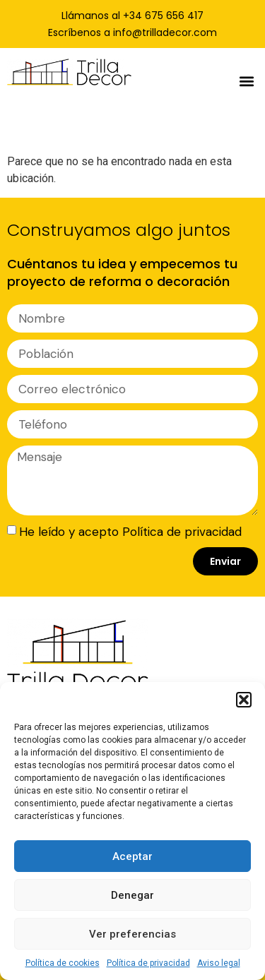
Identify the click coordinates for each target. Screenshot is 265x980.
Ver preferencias (132, 934)
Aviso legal (219, 963)
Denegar (132, 895)
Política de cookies (63, 963)
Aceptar (132, 856)
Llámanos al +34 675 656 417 (132, 16)
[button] (244, 700)
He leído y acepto (130, 531)
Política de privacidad (148, 963)
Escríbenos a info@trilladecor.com (132, 32)
